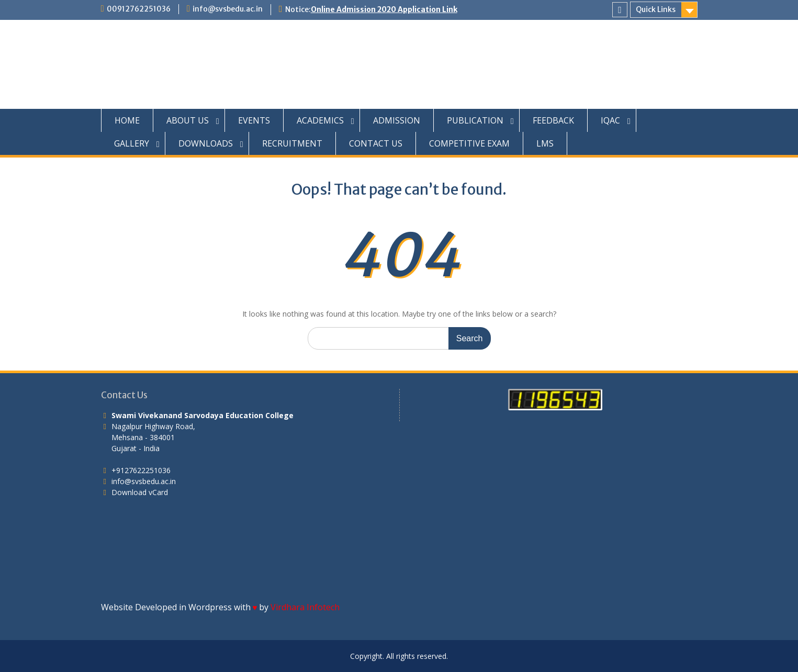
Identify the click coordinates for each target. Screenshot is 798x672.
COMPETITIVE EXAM (469, 143)
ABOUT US (188, 120)
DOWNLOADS (206, 143)
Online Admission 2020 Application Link (384, 9)
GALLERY (132, 143)
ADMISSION (397, 120)
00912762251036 (139, 9)
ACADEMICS (320, 120)
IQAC (610, 120)
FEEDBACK (553, 120)
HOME (127, 120)
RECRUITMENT (292, 143)
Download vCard (140, 492)
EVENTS (254, 120)
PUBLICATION (475, 120)
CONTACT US (376, 143)
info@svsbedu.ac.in (228, 9)
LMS (545, 143)
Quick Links (656, 9)
